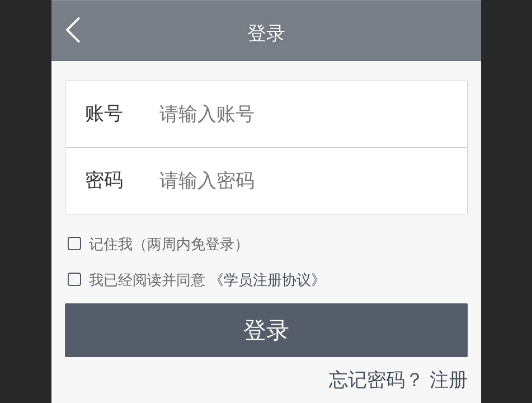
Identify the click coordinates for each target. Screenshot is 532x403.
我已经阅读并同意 (137, 280)
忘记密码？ (376, 380)
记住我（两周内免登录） (157, 244)
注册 (449, 380)
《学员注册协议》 (267, 280)
